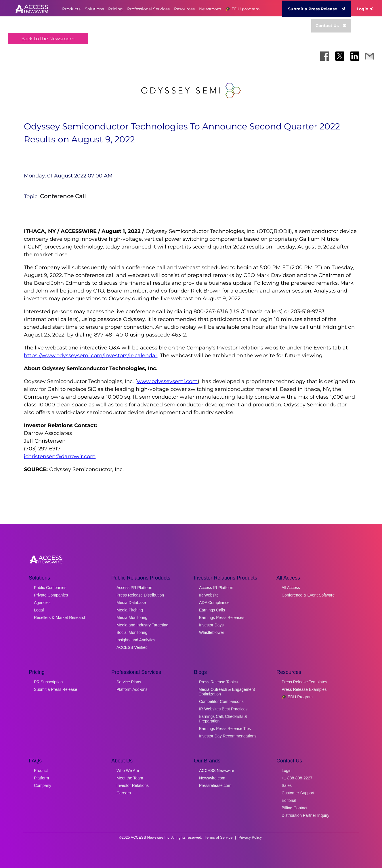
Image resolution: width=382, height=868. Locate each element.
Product (41, 771)
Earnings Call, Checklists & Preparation (223, 719)
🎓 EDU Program (297, 697)
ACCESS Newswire (217, 771)
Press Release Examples (304, 689)
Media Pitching (130, 610)
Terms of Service (219, 837)
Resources (184, 9)
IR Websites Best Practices (223, 709)
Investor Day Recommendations (228, 736)
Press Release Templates (304, 682)
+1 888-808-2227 (297, 778)
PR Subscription (48, 682)
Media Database (131, 603)
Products (71, 9)
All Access (291, 588)
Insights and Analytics (136, 640)
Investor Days (211, 625)
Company (43, 785)
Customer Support (298, 793)
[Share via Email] (370, 56)
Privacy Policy (250, 837)
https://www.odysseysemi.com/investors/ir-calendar (91, 355)
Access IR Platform (216, 588)
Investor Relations (133, 785)
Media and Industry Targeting (142, 625)
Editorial (289, 800)
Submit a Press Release (316, 9)
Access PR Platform (134, 588)
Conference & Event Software (308, 595)
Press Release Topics (218, 682)
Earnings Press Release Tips (225, 729)
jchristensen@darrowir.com (60, 456)
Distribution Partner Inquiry (305, 815)
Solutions (94, 9)
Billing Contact (295, 808)
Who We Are (128, 771)
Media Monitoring (132, 617)
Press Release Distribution (140, 595)
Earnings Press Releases (222, 617)
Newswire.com (212, 778)
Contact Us (331, 26)
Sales (287, 785)
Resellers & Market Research (60, 617)
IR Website (209, 595)
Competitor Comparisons (221, 701)
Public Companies (50, 588)
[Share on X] (340, 56)
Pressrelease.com (215, 785)
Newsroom (210, 9)
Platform (41, 778)
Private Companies (51, 595)
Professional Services (148, 9)
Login (365, 9)
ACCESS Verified (132, 647)
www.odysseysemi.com (167, 381)
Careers (124, 793)
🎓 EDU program (243, 9)
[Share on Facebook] (325, 56)
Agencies (42, 603)
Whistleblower (212, 632)
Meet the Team (130, 778)
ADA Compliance (214, 603)
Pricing (115, 9)
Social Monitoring (132, 632)
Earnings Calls (212, 610)
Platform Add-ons (132, 689)
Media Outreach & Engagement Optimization (227, 692)
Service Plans (129, 682)
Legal (39, 610)
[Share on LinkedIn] (355, 56)
